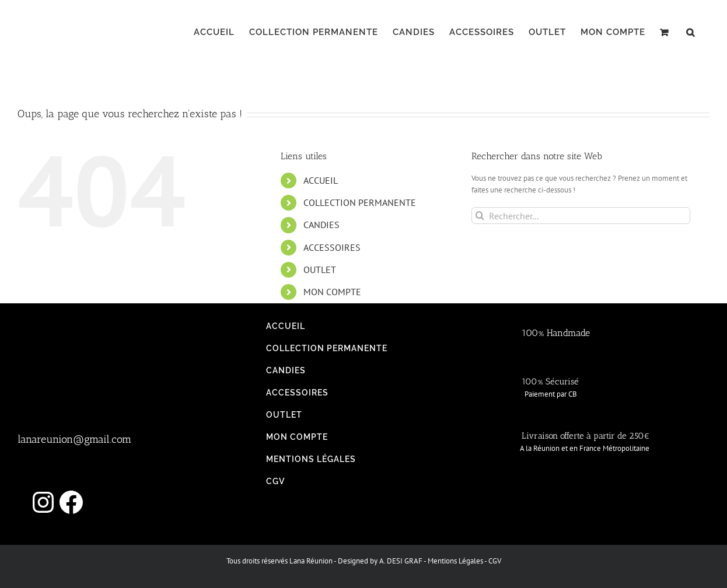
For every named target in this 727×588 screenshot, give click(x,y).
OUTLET (320, 269)
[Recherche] (480, 216)
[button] (691, 32)
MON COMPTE (332, 292)
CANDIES (321, 225)
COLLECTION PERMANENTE (360, 202)
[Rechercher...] (581, 216)
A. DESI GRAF (401, 561)
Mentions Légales (455, 561)
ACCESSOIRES (332, 247)
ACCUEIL (321, 180)
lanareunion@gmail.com (74, 439)
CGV (495, 561)
